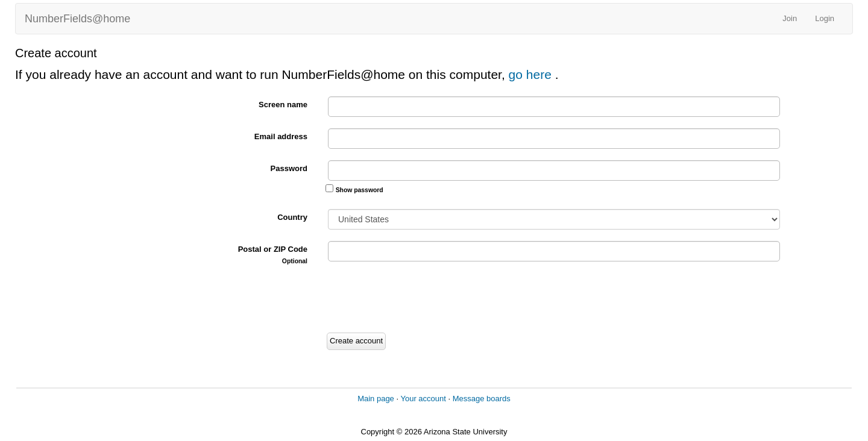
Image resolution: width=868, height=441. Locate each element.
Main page (376, 399)
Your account (423, 399)
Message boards (482, 399)
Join (790, 18)
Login (825, 18)
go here (532, 74)
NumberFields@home (77, 19)
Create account (356, 341)
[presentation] (417, 299)
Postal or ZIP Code (273, 255)
